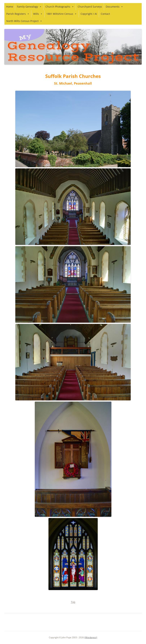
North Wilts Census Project (24, 21)
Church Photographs (60, 7)
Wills (38, 14)
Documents (114, 7)
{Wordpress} (91, 637)
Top (73, 602)
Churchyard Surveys (90, 7)
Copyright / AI (89, 14)
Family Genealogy (29, 7)
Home (10, 7)
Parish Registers (18, 14)
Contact (105, 14)
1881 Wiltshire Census (62, 14)
